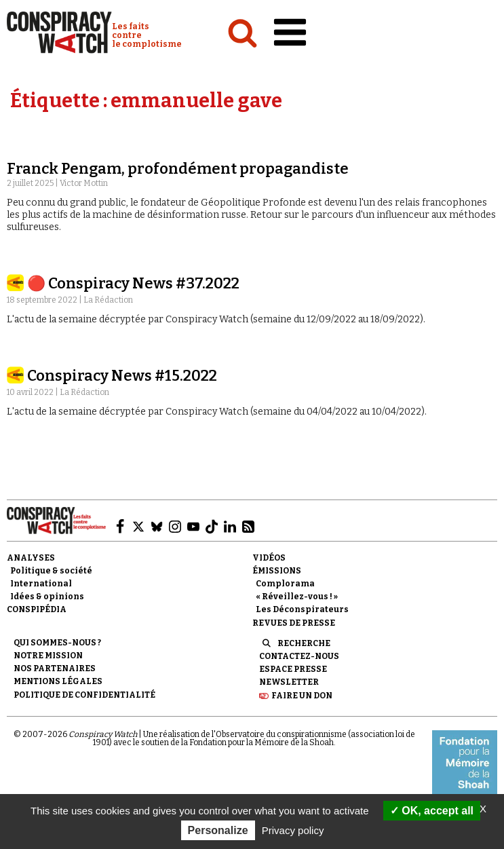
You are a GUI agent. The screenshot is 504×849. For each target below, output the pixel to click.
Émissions (277, 571)
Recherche (304, 643)
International (41, 584)
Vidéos (269, 558)
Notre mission (48, 656)
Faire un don (302, 696)
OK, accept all (432, 811)
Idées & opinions (47, 597)
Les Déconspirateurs (302, 609)
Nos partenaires (55, 668)
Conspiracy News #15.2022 (122, 376)
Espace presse (293, 669)
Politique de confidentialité (84, 695)
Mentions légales (58, 681)
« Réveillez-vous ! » (297, 597)
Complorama (285, 584)
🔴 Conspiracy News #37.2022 (133, 283)
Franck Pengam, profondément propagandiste (178, 169)
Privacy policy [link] (293, 830)
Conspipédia (37, 609)
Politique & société (51, 571)
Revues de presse (294, 623)
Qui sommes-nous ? (57, 643)
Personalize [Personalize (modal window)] (218, 830)
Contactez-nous (299, 656)
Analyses (31, 558)
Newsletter (289, 682)
